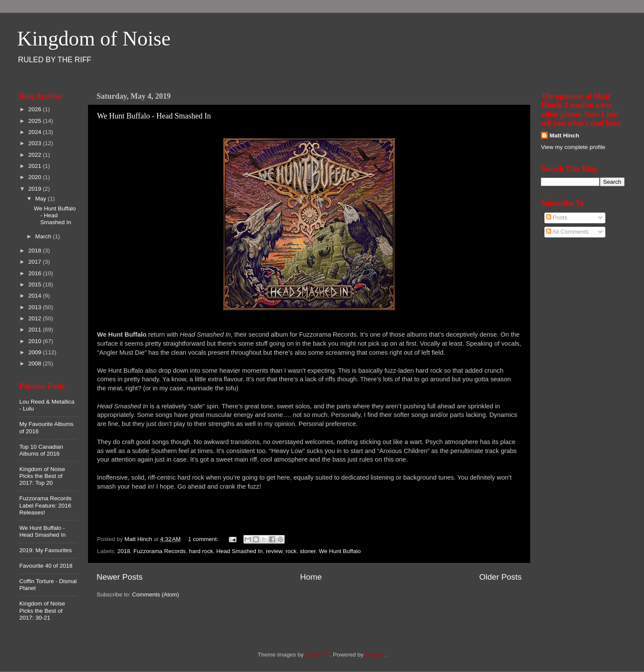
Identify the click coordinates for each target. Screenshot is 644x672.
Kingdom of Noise (94, 38)
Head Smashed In (240, 551)
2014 (36, 296)
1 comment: (204, 539)
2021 (36, 166)
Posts (557, 217)
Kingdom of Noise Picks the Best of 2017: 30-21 (42, 610)
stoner (308, 551)
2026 (36, 109)
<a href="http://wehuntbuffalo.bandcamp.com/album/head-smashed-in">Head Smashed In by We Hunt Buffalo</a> (309, 518)
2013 (36, 307)
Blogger (375, 655)
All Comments (567, 232)
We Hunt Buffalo (340, 551)
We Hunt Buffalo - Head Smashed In (154, 116)
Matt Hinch (564, 135)
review (274, 551)
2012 (36, 318)
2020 (36, 177)
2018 (124, 551)
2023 (36, 143)
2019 (36, 189)
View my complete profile (573, 147)
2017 (36, 262)
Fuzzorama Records (160, 551)
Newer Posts (120, 577)
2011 (36, 330)
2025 (36, 121)
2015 (36, 284)
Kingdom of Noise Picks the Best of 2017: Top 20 (42, 476)
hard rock (201, 551)
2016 (36, 273)
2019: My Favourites (46, 550)
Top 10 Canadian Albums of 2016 (41, 450)
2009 (36, 352)
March (44, 236)
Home (311, 577)
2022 (36, 155)
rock (291, 551)
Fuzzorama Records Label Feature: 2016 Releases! (46, 505)
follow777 (317, 655)
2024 (36, 132)
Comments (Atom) (156, 594)
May (41, 199)
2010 (36, 341)
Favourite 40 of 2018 (46, 566)
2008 (36, 363)
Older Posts (500, 577)
